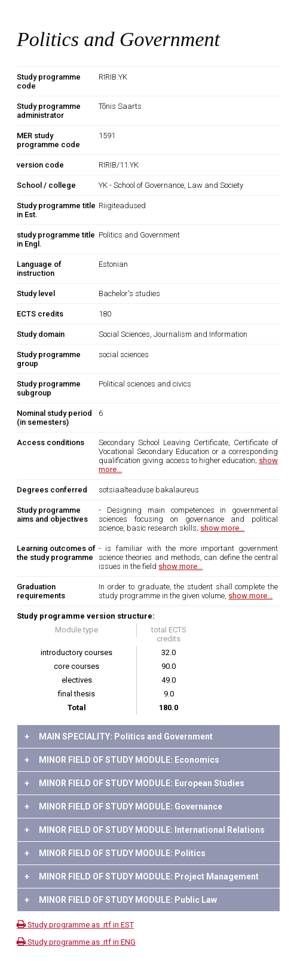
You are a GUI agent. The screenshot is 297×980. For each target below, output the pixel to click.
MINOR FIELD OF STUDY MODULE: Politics (115, 853)
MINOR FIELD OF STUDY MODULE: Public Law (121, 900)
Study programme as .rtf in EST (75, 925)
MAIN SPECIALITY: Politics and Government (119, 736)
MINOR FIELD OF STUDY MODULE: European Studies (134, 783)
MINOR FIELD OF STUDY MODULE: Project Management (142, 876)
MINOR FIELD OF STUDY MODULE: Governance (123, 806)
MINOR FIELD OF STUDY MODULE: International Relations (145, 830)
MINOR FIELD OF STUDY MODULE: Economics (122, 760)
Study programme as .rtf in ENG (76, 942)
